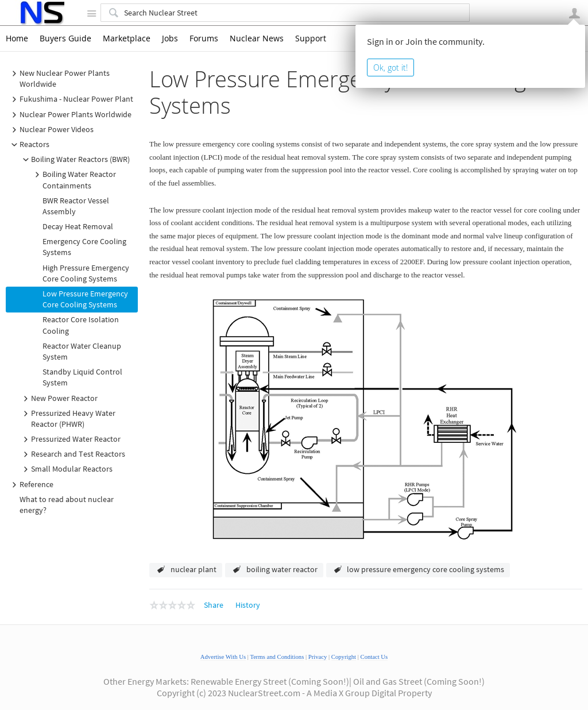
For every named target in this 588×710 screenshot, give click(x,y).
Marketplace (127, 38)
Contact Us (374, 657)
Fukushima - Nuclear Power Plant (71, 99)
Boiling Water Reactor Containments (73, 180)
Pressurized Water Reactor (70, 439)
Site (91, 13)
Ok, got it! (390, 67)
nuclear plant (194, 569)
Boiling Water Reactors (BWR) (75, 160)
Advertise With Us (223, 657)
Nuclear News (257, 38)
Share (214, 605)
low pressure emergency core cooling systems (425, 569)
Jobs (170, 38)
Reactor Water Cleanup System (82, 351)
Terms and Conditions (277, 657)
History (248, 605)
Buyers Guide (65, 38)
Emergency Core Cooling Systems (84, 247)
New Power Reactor (59, 399)
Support (311, 38)
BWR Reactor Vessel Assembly (76, 206)
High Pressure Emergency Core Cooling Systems (86, 273)
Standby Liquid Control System (82, 377)
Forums (204, 38)
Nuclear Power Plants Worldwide (70, 115)
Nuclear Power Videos (51, 130)
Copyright (344, 657)
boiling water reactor (282, 569)
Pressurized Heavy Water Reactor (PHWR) (67, 418)
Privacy (318, 657)
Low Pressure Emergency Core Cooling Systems (85, 299)
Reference (31, 485)
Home (17, 38)
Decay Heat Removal (78, 226)
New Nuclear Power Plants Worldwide (59, 78)
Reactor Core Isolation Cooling (81, 325)
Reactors (29, 145)
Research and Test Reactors (72, 454)
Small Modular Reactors (66, 469)
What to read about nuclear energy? (67, 505)
